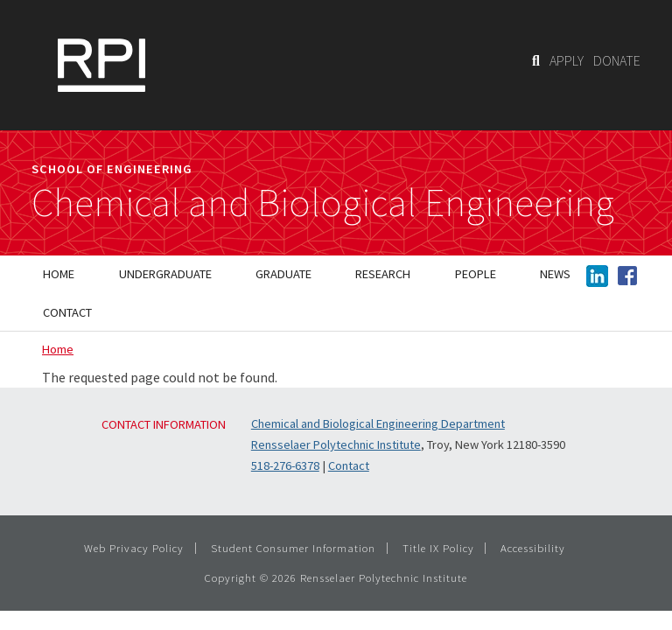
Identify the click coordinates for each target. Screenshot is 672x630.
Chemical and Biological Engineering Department (378, 423)
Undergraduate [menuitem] (165, 274)
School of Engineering (112, 169)
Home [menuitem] (59, 274)
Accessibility (533, 548)
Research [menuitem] (383, 274)
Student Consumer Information (293, 548)
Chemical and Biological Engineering (323, 203)
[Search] (536, 60)
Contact (349, 465)
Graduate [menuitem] (283, 274)
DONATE (617, 60)
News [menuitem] (555, 274)
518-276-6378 (285, 465)
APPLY (567, 60)
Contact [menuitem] (67, 312)
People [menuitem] (476, 274)
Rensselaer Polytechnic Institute (336, 444)
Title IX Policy (438, 548)
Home (58, 349)
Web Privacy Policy (134, 548)
